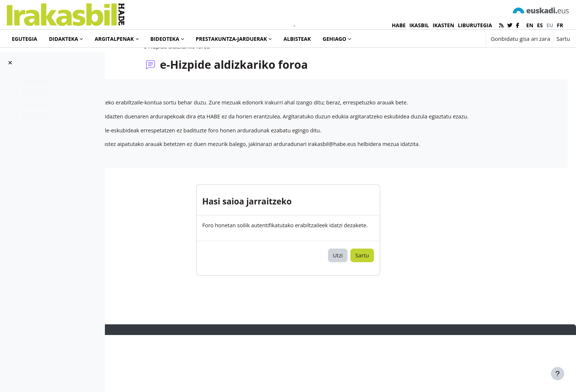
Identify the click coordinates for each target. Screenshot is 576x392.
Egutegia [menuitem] (24, 39)
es (540, 25)
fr (560, 25)
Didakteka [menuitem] (63, 39)
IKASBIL (419, 25)
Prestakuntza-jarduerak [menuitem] (232, 39)
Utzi (384, 312)
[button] (457, 39)
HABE (399, 25)
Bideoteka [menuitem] (165, 39)
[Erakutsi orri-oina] (558, 374)
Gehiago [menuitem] (335, 39)
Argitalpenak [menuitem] (114, 39)
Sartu (563, 39)
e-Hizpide (137, 119)
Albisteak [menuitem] (297, 39)
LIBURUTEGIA (475, 25)
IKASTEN (443, 25)
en (530, 25)
